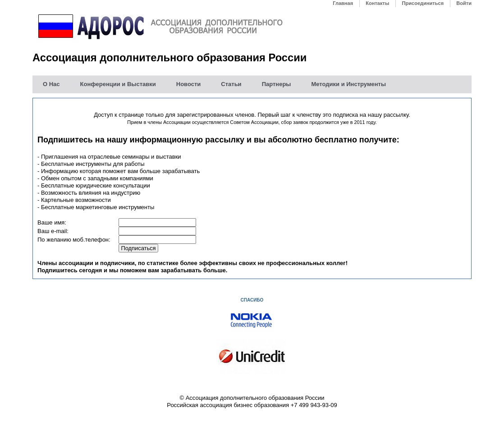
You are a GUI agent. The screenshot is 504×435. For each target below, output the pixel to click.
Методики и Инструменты (348, 84)
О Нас (51, 84)
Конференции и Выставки (118, 84)
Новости (189, 84)
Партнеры (277, 84)
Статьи (231, 84)
